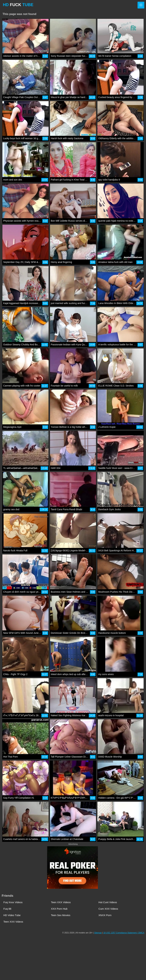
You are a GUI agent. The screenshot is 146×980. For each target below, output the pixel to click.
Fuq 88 (7, 909)
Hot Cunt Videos (108, 902)
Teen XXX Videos (61, 902)
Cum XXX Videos (108, 909)
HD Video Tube (12, 915)
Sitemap (98, 933)
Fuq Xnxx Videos (13, 902)
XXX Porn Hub (59, 909)
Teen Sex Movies (61, 915)
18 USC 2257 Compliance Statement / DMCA (124, 933)
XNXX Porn (105, 915)
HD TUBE (18, 5)
